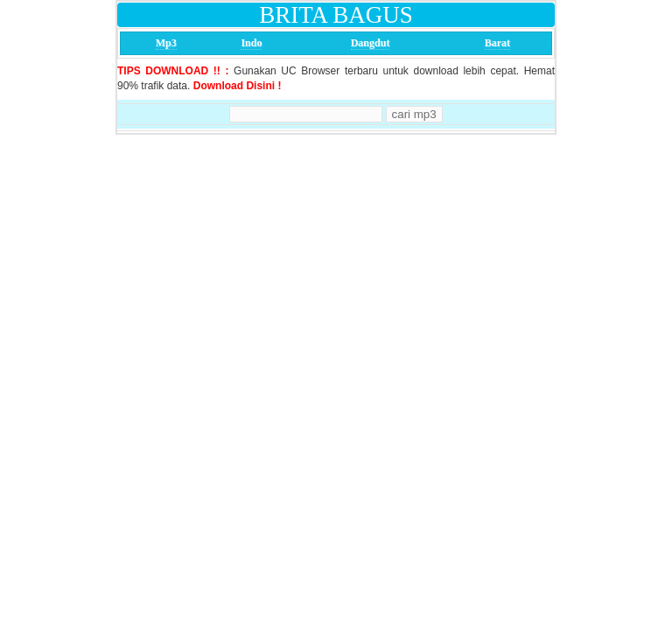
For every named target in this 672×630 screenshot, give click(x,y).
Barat (497, 43)
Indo (251, 43)
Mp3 (166, 43)
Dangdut (371, 43)
